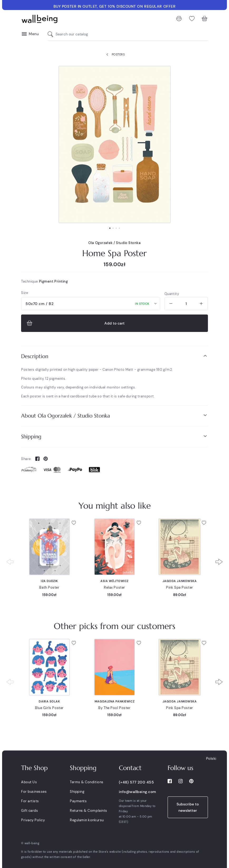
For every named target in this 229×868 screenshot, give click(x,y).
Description (115, 356)
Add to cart (75, 323)
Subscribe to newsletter (188, 807)
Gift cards (30, 811)
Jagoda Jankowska (180, 581)
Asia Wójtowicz (115, 581)
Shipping (115, 436)
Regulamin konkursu (87, 820)
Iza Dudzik (49, 581)
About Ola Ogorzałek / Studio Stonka (115, 416)
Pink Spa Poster (179, 587)
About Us (29, 782)
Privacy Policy (33, 820)
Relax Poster (115, 587)
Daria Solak (49, 701)
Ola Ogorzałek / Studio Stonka (114, 243)
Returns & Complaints (88, 811)
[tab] (115, 356)
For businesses (34, 792)
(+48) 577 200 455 (137, 782)
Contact (130, 768)
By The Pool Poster (114, 708)
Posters (114, 55)
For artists (30, 801)
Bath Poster (49, 587)
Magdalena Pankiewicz (115, 701)
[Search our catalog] (52, 34)
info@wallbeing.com (138, 792)
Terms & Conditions (87, 782)
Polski (211, 758)
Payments (78, 801)
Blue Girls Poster (49, 708)
